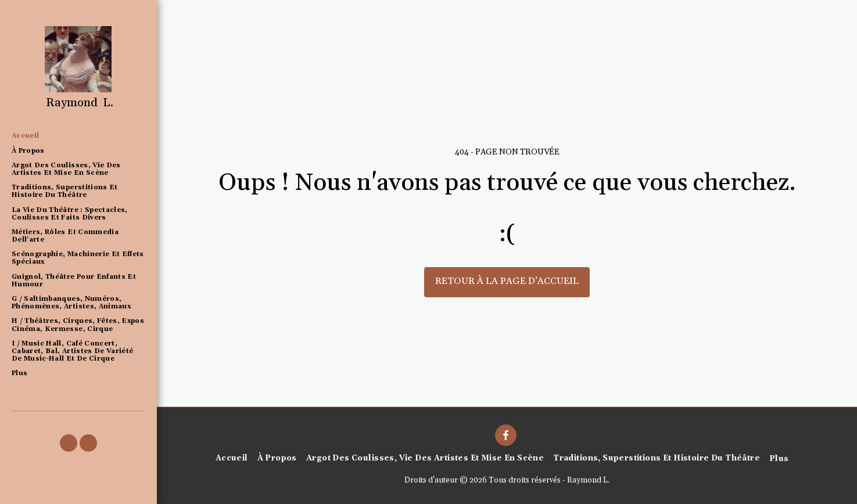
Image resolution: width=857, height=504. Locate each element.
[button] (69, 443)
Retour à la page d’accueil (507, 281)
